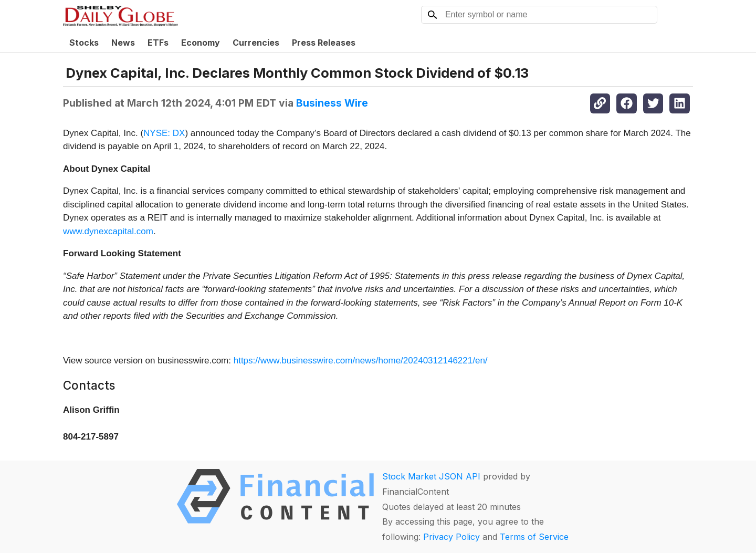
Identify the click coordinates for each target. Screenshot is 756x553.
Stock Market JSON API (431, 476)
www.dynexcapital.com (108, 231)
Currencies (256, 43)
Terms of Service (534, 537)
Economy (201, 43)
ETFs (158, 43)
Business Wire (332, 103)
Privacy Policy (451, 537)
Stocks (84, 43)
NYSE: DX (164, 133)
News (123, 43)
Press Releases (324, 43)
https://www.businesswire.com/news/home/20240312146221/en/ (361, 361)
